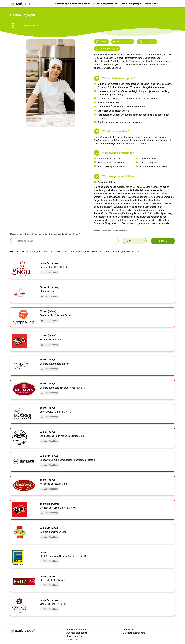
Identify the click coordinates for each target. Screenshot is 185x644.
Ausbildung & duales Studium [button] (71, 4)
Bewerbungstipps (131, 4)
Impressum (129, 630)
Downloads (151, 4)
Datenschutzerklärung (134, 633)
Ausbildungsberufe (76, 630)
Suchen (163, 241)
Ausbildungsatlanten (106, 4)
